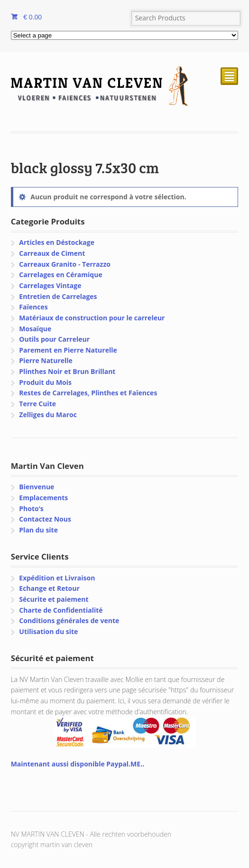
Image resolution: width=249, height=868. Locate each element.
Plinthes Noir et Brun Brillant (67, 371)
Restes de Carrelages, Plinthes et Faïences (88, 393)
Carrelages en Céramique (60, 275)
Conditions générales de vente (69, 621)
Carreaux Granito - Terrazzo (65, 264)
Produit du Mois (45, 382)
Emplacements (43, 498)
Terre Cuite (37, 404)
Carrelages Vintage (50, 285)
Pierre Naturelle (46, 360)
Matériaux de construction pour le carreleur (92, 318)
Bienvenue (37, 487)
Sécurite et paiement (54, 599)
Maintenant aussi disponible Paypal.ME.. (78, 764)
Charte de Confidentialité (61, 610)
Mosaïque (35, 329)
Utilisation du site (48, 631)
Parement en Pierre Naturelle (68, 350)
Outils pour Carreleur (54, 339)
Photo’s (31, 509)
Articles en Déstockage (57, 242)
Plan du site (38, 530)
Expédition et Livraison (57, 578)
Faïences (33, 307)
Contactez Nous (45, 519)
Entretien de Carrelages (58, 296)
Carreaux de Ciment (52, 253)
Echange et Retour (49, 588)
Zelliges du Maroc (48, 415)
